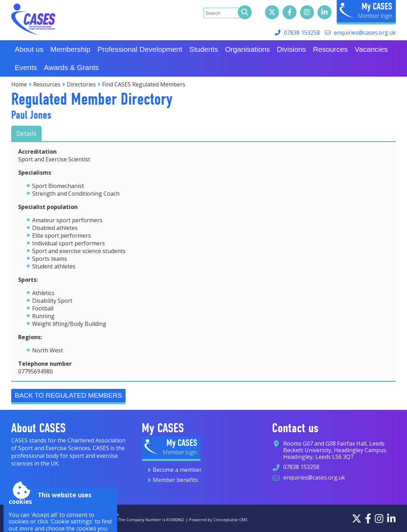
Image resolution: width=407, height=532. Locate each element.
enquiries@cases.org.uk (365, 33)
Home (19, 84)
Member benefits (175, 480)
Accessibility (23, 514)
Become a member (177, 470)
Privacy (66, 514)
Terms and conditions (98, 514)
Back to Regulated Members (68, 395)
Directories (81, 84)
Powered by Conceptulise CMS (218, 520)
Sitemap (46, 514)
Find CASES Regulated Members (144, 84)
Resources (47, 84)
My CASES (377, 6)
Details (26, 133)
